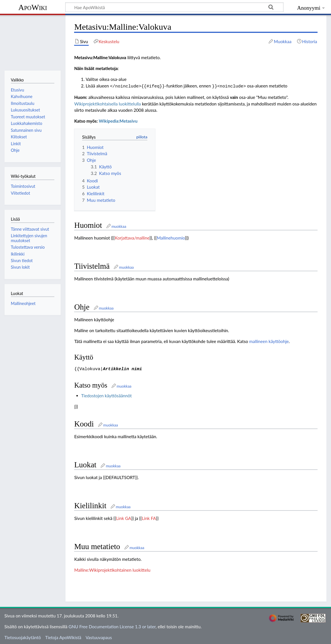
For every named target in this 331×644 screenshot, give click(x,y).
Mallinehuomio (171, 237)
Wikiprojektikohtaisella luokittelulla (107, 103)
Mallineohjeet (23, 303)
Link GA (124, 517)
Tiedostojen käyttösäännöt (107, 394)
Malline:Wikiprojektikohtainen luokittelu (112, 569)
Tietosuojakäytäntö (23, 636)
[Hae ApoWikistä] (174, 7)
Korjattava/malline (132, 237)
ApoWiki (33, 7)
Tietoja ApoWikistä (63, 636)
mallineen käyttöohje (269, 341)
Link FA (149, 517)
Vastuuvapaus (99, 636)
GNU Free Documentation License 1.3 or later (112, 625)
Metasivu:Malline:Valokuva (100, 57)
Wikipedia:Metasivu (118, 120)
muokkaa (119, 226)
